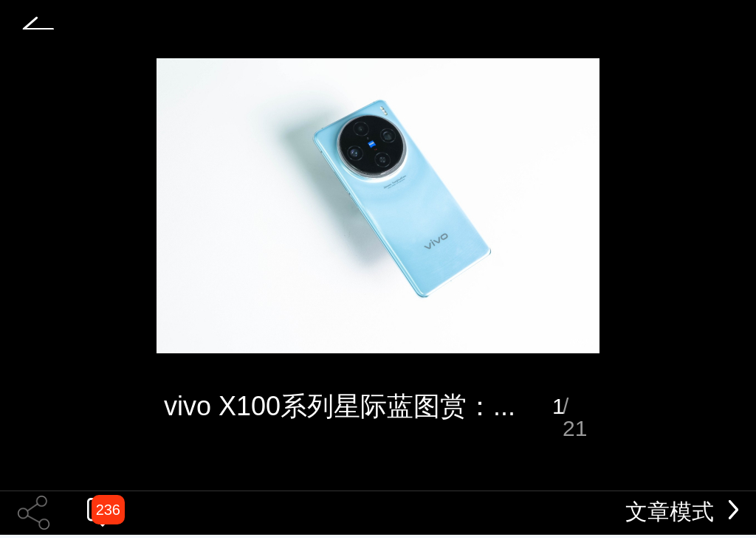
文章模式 (682, 512)
